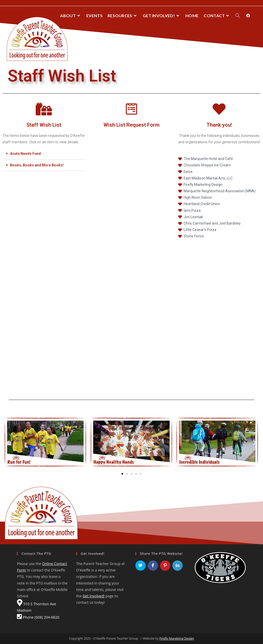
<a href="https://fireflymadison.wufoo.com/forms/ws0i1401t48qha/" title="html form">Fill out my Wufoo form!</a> (131, 258)
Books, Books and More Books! (37, 165)
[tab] (44, 154)
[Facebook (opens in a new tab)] (248, 16)
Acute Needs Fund (25, 154)
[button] (122, 474)
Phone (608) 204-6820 (38, 617)
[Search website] (238, 16)
